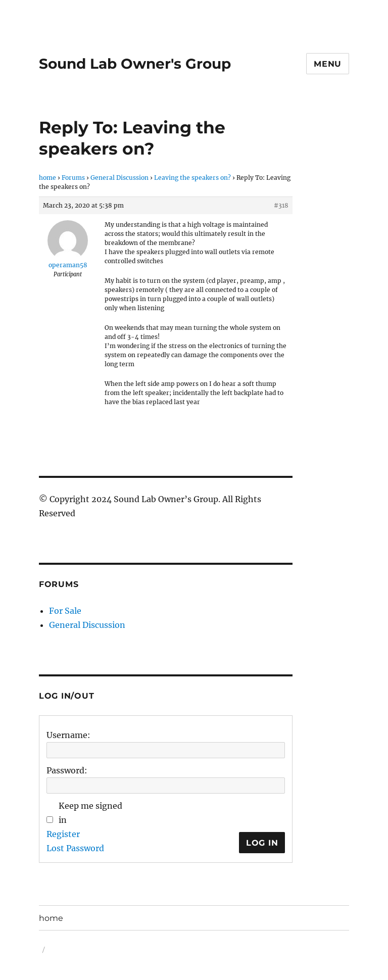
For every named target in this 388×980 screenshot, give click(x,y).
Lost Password (75, 848)
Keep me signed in (90, 813)
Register (63, 834)
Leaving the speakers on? (192, 178)
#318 (281, 205)
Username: (68, 735)
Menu (328, 64)
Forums (73, 178)
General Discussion (119, 178)
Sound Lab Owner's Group (135, 64)
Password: (67, 770)
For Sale (65, 611)
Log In (262, 843)
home (47, 178)
